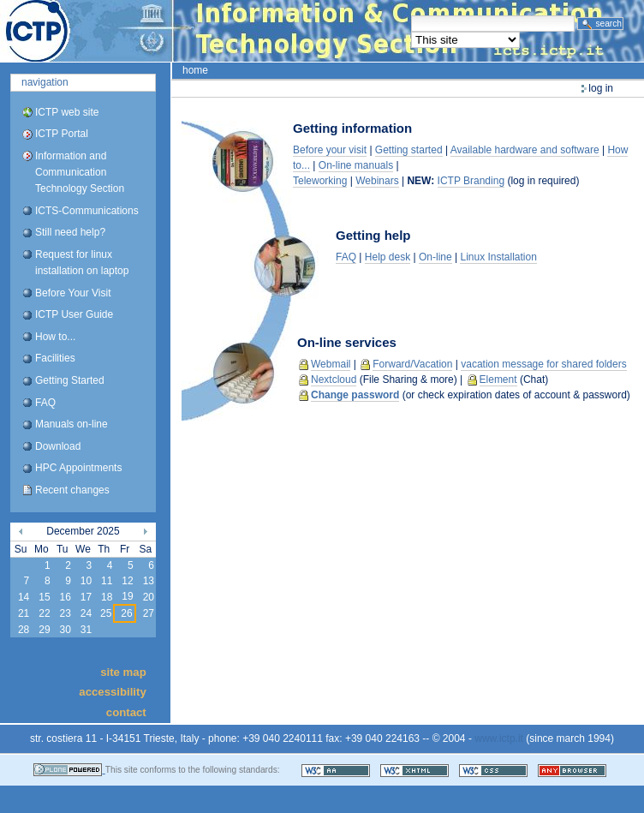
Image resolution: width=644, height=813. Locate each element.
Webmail (331, 364)
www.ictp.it (499, 738)
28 (24, 630)
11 (107, 581)
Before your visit (330, 150)
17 (86, 597)
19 (127, 596)
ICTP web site (67, 112)
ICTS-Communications (87, 211)
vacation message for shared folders (543, 364)
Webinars (377, 181)
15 (44, 597)
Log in (601, 88)
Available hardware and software (525, 150)
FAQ (45, 403)
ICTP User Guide (74, 314)
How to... (55, 337)
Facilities (55, 358)
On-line (435, 257)
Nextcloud (334, 380)
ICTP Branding (471, 181)
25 (106, 613)
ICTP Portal (322, 31)
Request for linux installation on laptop (82, 263)
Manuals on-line (72, 424)
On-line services (347, 342)
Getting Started (70, 380)
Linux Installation (498, 257)
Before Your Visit (73, 293)
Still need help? (70, 232)
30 (65, 630)
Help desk (388, 257)
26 (126, 613)
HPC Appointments (78, 468)
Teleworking (320, 181)
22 (44, 613)
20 (149, 597)
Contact (126, 711)
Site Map (123, 672)
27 (149, 613)
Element (498, 380)
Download (58, 446)
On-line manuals (356, 165)
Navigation (45, 82)
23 (65, 613)
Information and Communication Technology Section (80, 172)
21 (24, 613)
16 (65, 597)
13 (149, 581)
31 (86, 630)
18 (107, 597)
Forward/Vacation (412, 364)
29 (44, 630)
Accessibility (112, 692)
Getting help (373, 235)
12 (127, 581)
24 (86, 613)
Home (195, 70)
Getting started (409, 150)
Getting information (352, 128)
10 (86, 581)
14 (24, 597)
